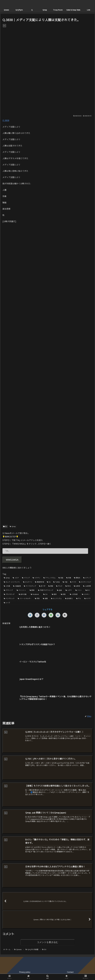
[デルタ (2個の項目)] (59, 586)
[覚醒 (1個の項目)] (46, 599)
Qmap (13, 526)
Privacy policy (25, 972)
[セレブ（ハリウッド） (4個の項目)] (12, 582)
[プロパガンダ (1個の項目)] (10, 594)
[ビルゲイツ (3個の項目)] (28, 582)
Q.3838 (6, 120)
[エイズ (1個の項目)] (47, 603)
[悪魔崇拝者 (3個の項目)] (40, 582)
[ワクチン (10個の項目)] (37, 578)
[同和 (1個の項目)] (38, 599)
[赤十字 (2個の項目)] (42, 586)
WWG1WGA (12, 560)
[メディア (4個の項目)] (87, 578)
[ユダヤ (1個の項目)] (69, 590)
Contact (70, 972)
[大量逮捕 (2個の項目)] (17, 586)
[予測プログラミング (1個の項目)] (46, 590)
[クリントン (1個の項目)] (22, 590)
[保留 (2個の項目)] (51, 586)
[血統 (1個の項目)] (60, 590)
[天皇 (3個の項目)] (65, 582)
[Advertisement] (47, 317)
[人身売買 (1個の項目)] (87, 586)
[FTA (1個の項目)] (79, 599)
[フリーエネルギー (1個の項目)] (25, 599)
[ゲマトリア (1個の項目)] (9, 590)
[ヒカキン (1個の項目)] (87, 594)
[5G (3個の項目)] (49, 582)
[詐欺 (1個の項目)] (64, 594)
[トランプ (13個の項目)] (26, 578)
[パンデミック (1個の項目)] (10, 599)
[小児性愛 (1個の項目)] (75, 594)
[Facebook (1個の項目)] (36, 594)
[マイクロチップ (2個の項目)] (30, 586)
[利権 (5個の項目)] (69, 578)
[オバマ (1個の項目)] (88, 599)
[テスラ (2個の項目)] (73, 582)
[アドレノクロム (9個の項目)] (50, 578)
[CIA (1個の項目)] (46, 594)
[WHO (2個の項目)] (68, 586)
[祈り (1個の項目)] (88, 590)
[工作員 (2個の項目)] (7, 586)
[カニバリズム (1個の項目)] (57, 599)
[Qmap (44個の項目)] (7, 578)
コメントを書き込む (48, 942)
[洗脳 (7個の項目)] (61, 578)
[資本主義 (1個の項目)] (23, 594)
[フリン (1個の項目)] (79, 590)
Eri (5, 526)
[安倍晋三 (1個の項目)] (69, 599)
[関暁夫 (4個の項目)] (77, 578)
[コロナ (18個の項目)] (16, 578)
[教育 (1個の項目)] (55, 594)
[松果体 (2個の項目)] (77, 586)
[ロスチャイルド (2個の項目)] (85, 582)
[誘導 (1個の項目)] (33, 590)
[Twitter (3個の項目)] (57, 582)
